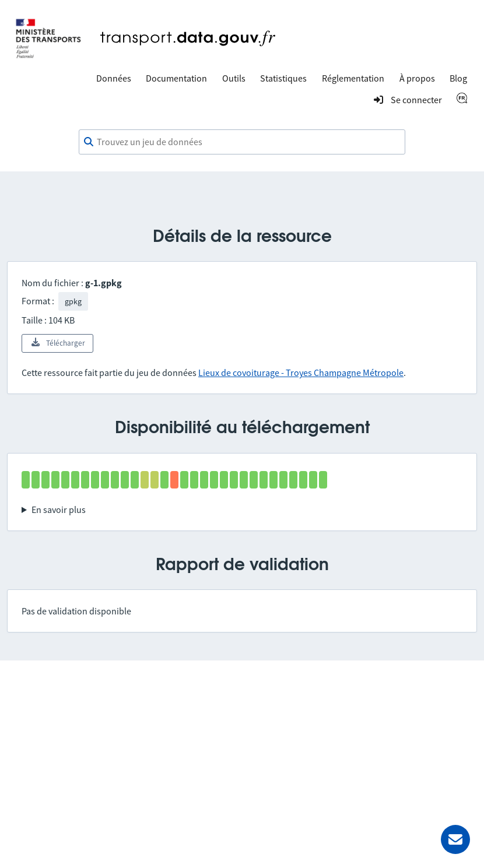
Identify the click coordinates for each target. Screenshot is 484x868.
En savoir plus (59, 509)
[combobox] (242, 142)
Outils (234, 78)
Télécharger (57, 343)
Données (114, 78)
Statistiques (283, 78)
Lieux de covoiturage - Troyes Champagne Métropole (301, 372)
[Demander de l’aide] (455, 839)
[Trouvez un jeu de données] (242, 142)
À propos (417, 78)
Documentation (176, 78)
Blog (458, 78)
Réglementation (353, 78)
